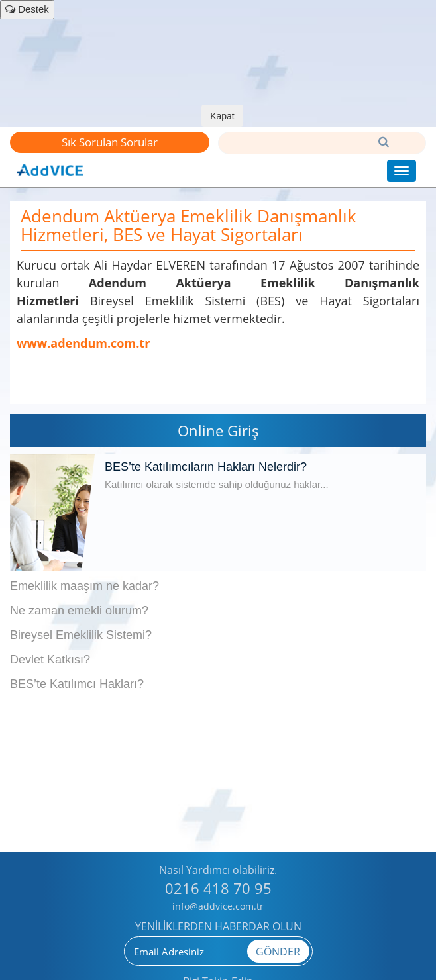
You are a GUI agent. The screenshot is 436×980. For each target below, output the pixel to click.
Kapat (222, 116)
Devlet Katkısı (47, 660)
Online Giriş (218, 430)
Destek (27, 9)
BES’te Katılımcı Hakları (74, 684)
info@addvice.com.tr (218, 906)
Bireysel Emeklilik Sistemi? (81, 635)
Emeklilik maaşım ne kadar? (84, 586)
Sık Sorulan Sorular (110, 142)
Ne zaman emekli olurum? (79, 611)
